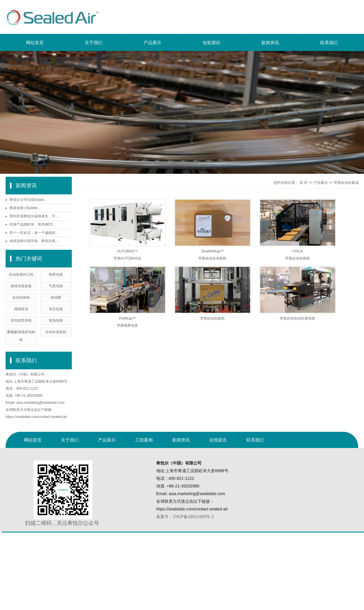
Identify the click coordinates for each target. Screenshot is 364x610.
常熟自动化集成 (346, 183)
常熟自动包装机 (297, 258)
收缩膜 (56, 297)
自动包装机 (21, 297)
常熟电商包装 (127, 325)
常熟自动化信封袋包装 (297, 318)
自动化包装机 (56, 332)
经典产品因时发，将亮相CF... (33, 224)
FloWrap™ (127, 318)
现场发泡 (21, 309)
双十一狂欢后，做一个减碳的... (34, 233)
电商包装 (56, 275)
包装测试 (211, 43)
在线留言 (218, 440)
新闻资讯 (270, 43)
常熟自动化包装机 (212, 258)
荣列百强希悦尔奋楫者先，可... (34, 216)
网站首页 (35, 43)
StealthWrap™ (212, 251)
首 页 (304, 183)
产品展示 (152, 43)
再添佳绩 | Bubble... (25, 208)
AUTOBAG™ (127, 251)
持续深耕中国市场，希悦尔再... (34, 241)
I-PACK (297, 251)
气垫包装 (56, 286)
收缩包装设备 (21, 286)
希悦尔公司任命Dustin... (28, 200)
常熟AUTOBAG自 (127, 258)
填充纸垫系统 (21, 320)
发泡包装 (56, 320)
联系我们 (329, 43)
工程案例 (144, 440)
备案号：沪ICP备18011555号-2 (185, 517)
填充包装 (56, 309)
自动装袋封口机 (21, 275)
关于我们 (94, 43)
